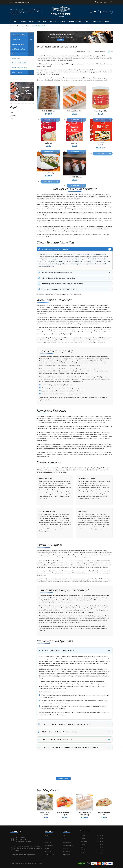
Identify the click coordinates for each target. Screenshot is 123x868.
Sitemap (39, 863)
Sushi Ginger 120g (101, 111)
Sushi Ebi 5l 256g (48, 171)
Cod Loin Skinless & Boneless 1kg (84, 814)
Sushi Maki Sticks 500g (75, 111)
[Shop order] (83, 52)
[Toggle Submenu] (31, 35)
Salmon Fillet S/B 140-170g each (65, 814)
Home (12, 26)
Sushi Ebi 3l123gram (75, 175)
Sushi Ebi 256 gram (48, 111)
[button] (96, 846)
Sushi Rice (48, 142)
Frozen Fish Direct (73, 204)
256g (12, 119)
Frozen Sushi (26, 26)
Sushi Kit (101, 144)
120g (12, 112)
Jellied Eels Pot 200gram (45, 814)
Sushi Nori (75, 142)
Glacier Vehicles (30, 855)
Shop (18, 26)
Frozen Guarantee (63, 779)
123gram (13, 116)
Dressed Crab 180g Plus (104, 814)
